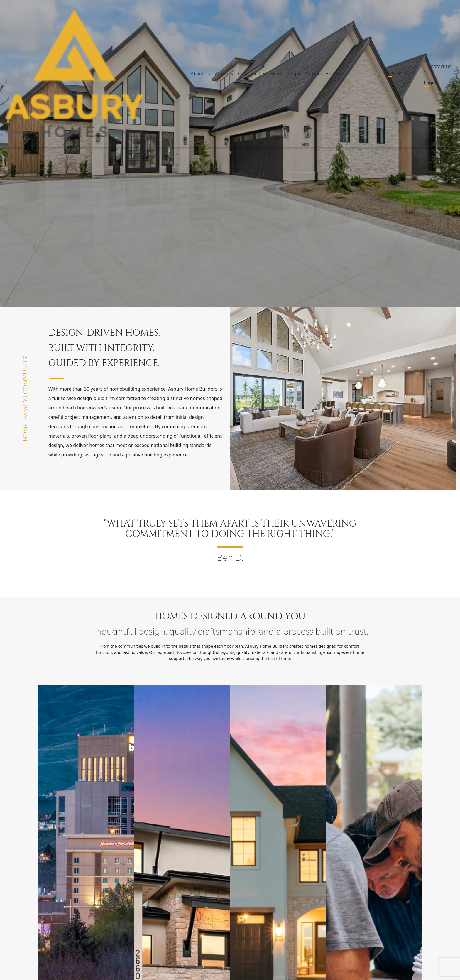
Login (434, 82)
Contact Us (440, 66)
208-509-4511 (401, 74)
